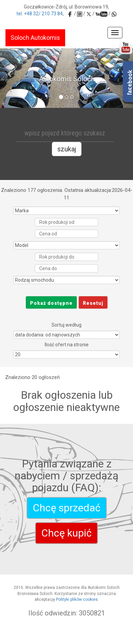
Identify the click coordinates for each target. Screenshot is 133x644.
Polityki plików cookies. (77, 599)
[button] (10, 74)
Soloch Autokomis (35, 38)
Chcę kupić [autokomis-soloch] (66, 533)
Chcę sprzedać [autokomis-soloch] (67, 508)
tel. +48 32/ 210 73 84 (40, 14)
